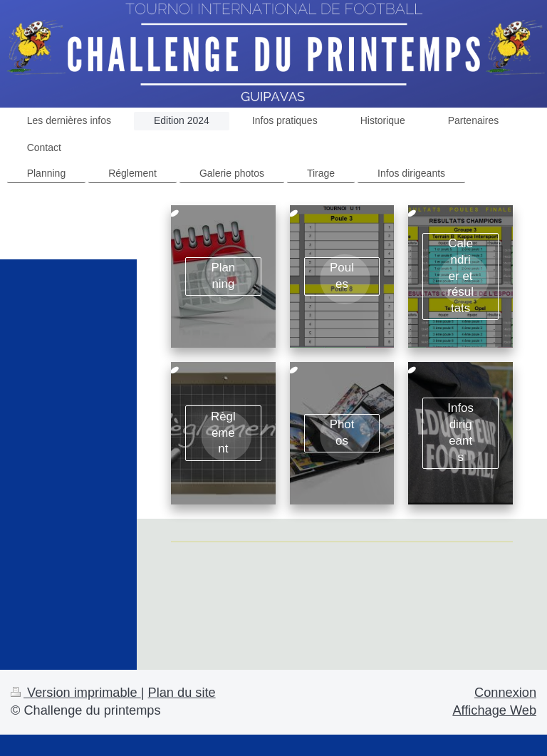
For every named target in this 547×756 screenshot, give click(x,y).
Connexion (505, 693)
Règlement (223, 433)
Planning (223, 276)
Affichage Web (494, 710)
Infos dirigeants (460, 432)
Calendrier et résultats (460, 276)
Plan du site (182, 693)
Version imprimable (76, 693)
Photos (342, 433)
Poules (342, 276)
